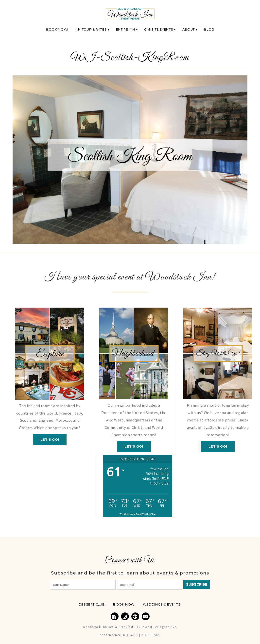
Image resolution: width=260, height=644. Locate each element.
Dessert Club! (92, 604)
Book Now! (57, 29)
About (189, 29)
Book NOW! (124, 604)
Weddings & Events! (162, 604)
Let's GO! (50, 439)
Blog (209, 29)
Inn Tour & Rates (91, 29)
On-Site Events (159, 29)
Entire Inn (126, 29)
